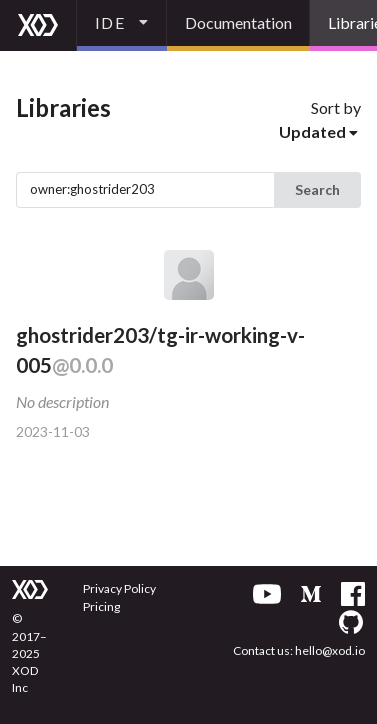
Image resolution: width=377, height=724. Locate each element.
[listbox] (122, 25)
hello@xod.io (330, 650)
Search (317, 189)
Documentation (238, 22)
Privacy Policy (119, 588)
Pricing (101, 606)
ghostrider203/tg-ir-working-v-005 (160, 350)
